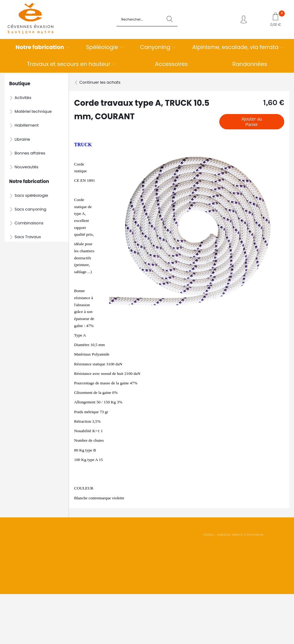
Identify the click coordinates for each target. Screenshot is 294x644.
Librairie (23, 139)
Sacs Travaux (28, 237)
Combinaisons (29, 223)
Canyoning (155, 47)
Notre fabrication (40, 47)
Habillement (27, 125)
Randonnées (250, 64)
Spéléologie (102, 47)
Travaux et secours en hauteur (69, 64)
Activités (23, 98)
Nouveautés (27, 167)
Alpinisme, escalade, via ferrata (235, 47)
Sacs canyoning (31, 209)
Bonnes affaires (30, 153)
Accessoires (171, 64)
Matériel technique (33, 111)
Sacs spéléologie (31, 195)
